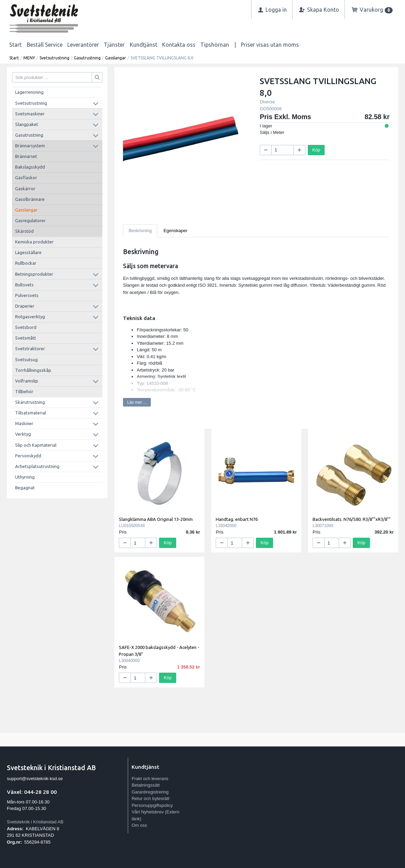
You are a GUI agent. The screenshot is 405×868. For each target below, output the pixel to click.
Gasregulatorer (30, 220)
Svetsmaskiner (30, 114)
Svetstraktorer (30, 349)
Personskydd (28, 456)
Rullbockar (26, 263)
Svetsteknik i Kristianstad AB (35, 822)
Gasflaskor (26, 178)
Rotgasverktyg (30, 317)
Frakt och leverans (150, 779)
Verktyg (23, 434)
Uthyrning (25, 477)
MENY (29, 58)
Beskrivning (140, 231)
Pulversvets (27, 295)
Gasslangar (116, 58)
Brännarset (26, 156)
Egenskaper (175, 231)
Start (15, 45)
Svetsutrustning (54, 58)
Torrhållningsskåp (33, 370)
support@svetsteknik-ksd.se (35, 779)
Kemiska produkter (34, 242)
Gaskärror (25, 189)
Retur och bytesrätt (150, 798)
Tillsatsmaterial (31, 413)
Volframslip (27, 381)
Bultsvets (24, 285)
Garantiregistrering (150, 792)
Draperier (25, 306)
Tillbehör (24, 391)
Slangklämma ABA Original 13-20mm (156, 519)
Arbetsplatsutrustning (37, 466)
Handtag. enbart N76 (237, 519)
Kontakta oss (179, 45)
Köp (316, 150)
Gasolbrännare (30, 199)
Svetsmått (26, 338)
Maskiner (24, 423)
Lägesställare (28, 252)
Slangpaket (27, 124)
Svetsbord (26, 327)
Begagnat (25, 488)
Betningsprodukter (34, 274)
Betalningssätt (146, 785)
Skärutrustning (30, 402)
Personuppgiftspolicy (152, 805)
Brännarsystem (30, 146)
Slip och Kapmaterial (36, 445)
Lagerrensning (29, 92)
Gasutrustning (87, 58)
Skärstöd (24, 231)
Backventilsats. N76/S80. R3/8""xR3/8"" (352, 519)
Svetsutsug (26, 359)
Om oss (139, 825)
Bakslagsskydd (30, 167)
